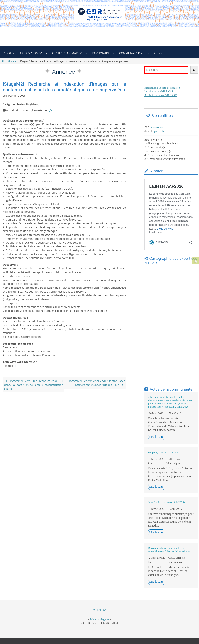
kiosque (12, 61)
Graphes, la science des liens (164, 452)
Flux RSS (99, 610)
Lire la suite (156, 437)
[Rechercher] (194, 70)
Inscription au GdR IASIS (159, 91)
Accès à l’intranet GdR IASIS (161, 95)
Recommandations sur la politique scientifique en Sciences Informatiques (169, 550)
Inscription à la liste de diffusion (162, 88)
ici (15, 366)
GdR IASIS (176, 509)
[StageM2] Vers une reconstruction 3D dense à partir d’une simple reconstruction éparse (34, 385)
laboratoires (156, 127)
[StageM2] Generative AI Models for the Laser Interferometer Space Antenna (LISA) (97, 383)
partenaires (160, 131)
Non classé (175, 413)
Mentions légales (99, 619)
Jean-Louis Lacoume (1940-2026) (166, 502)
